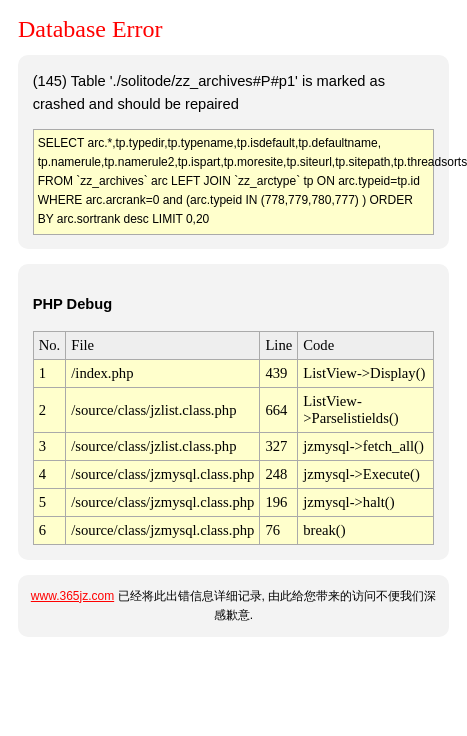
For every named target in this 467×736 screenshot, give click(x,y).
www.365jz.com (72, 596)
